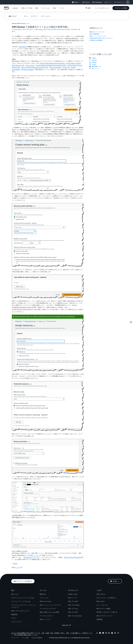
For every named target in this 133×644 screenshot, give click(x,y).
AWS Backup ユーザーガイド (32, 557)
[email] (118, 633)
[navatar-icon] (128, 2)
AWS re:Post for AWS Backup (72, 557)
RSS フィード (94, 68)
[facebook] (100, 633)
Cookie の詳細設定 (37, 638)
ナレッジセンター (102, 605)
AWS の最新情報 (94, 34)
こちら (18, 567)
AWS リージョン (35, 555)
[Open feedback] (131, 322)
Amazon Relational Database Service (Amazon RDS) (51, 65)
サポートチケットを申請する (106, 598)
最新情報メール (95, 66)
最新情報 (14, 614)
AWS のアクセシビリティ (105, 616)
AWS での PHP (73, 612)
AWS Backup (22, 47)
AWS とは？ (15, 594)
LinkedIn (93, 62)
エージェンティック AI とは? (21, 601)
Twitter (93, 58)
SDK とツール (73, 598)
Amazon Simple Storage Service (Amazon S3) (35, 67)
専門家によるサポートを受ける (107, 612)
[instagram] (106, 633)
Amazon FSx (66, 67)
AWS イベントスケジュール (98, 36)
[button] (130, 2)
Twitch (93, 64)
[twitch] (109, 633)
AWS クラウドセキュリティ (20, 611)
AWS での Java (73, 609)
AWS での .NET (73, 601)
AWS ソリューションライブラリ (50, 605)
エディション (45, 16)
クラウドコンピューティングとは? (23, 598)
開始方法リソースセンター (97, 32)
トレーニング (44, 598)
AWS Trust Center (45, 601)
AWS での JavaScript (75, 616)
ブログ (13, 618)
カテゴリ (34, 16)
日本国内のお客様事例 (96, 40)
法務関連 (99, 619)
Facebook (93, 60)
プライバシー (15, 638)
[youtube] (112, 633)
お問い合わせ (101, 594)
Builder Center (73, 594)
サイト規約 (25, 638)
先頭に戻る (67, 625)
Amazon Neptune (29, 69)
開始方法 (43, 594)
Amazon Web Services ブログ (21, 23)
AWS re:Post (100, 601)
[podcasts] (115, 633)
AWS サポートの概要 (103, 609)
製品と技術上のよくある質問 (49, 612)
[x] (97, 633)
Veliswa (15, 563)
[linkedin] (103, 633)
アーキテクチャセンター (48, 609)
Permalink (74, 29)
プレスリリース (16, 622)
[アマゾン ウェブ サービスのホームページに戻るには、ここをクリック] (6, 9)
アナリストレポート (46, 616)
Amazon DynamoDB (55, 67)
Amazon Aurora (30, 65)
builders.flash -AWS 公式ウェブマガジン (101, 38)
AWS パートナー (45, 619)
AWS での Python (74, 605)
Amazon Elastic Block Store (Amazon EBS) (52, 63)
